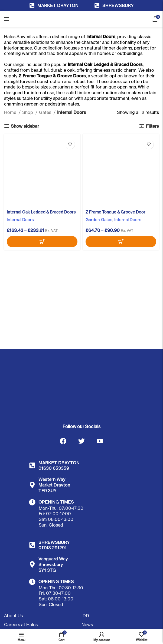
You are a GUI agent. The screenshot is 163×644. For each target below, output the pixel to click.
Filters (152, 126)
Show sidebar (25, 126)
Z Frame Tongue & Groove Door (116, 212)
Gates (46, 112)
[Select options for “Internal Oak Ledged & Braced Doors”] (42, 242)
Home (11, 112)
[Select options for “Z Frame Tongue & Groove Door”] (121, 242)
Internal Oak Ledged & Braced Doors (42, 212)
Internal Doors (20, 220)
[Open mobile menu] (7, 19)
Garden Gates (99, 220)
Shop (28, 112)
